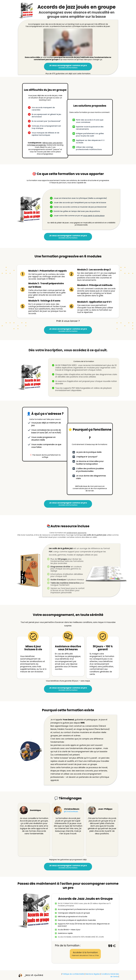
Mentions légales (93, 974)
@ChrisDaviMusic (71, 812)
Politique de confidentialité (73, 974)
